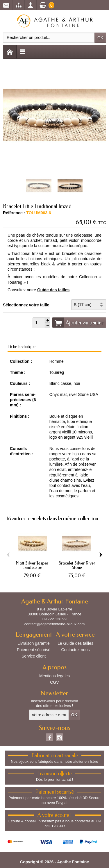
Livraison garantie (34, 643)
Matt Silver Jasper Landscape (32, 565)
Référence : (14, 213)
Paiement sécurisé (34, 650)
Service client (34, 656)
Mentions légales (54, 676)
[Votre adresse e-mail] (49, 715)
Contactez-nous (75, 650)
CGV (54, 682)
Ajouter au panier (78, 322)
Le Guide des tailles (75, 643)
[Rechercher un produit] (49, 38)
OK (100, 38)
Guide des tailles (53, 290)
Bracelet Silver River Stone (77, 565)
